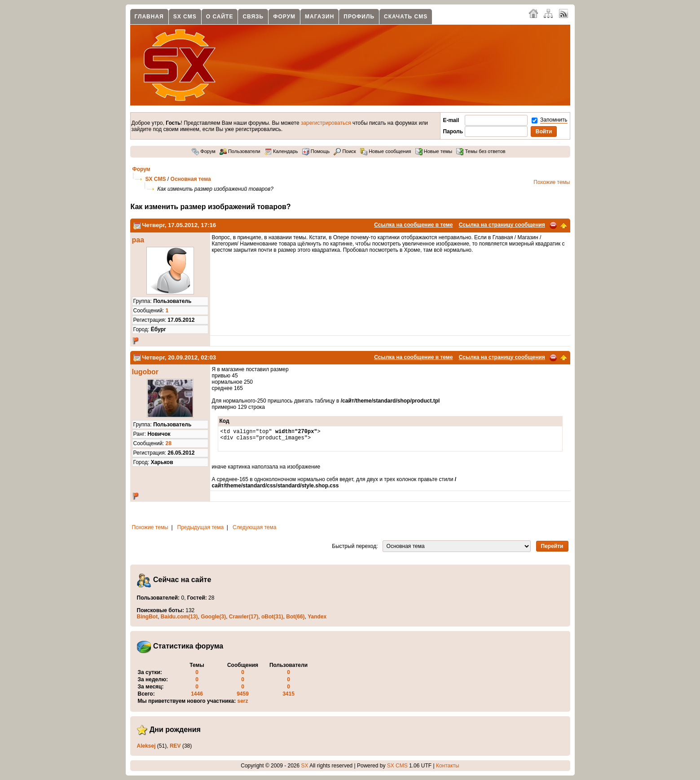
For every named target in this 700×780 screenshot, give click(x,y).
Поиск (345, 151)
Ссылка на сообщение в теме (413, 225)
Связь (253, 17)
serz (243, 701)
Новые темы (434, 151)
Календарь (281, 151)
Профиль (359, 17)
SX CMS (185, 17)
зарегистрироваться (326, 123)
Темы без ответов (481, 151)
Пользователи (240, 151)
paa (138, 240)
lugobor (145, 372)
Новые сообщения (385, 151)
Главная (149, 17)
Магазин (319, 17)
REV (175, 746)
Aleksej (146, 746)
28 (169, 443)
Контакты (448, 766)
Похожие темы (552, 182)
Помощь (316, 151)
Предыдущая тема (201, 527)
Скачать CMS (406, 17)
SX (305, 766)
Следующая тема (254, 527)
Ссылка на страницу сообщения (502, 225)
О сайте (220, 17)
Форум (284, 17)
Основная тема (191, 179)
